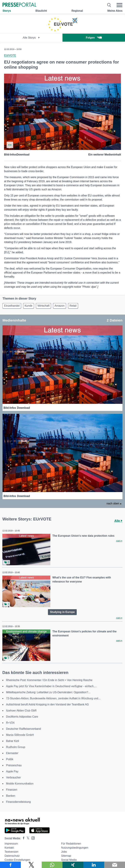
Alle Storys (31, 38)
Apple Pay (12, 771)
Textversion (11, 852)
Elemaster (12, 753)
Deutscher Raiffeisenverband (23, 729)
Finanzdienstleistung (18, 802)
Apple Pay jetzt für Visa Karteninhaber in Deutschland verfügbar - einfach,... (51, 686)
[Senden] (115, 865)
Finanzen (12, 790)
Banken (11, 796)
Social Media (69, 860)
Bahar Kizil (12, 741)
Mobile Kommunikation (20, 784)
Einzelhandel (12, 306)
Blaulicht (41, 11)
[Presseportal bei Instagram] (32, 838)
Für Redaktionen (71, 844)
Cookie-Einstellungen (17, 860)
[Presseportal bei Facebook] (23, 838)
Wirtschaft (43, 306)
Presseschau (14, 765)
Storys (7, 11)
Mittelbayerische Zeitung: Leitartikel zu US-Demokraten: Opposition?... (48, 692)
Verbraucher (13, 777)
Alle (118, 521)
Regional (77, 11)
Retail (73, 306)
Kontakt (9, 848)
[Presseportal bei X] (27, 838)
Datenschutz (12, 856)
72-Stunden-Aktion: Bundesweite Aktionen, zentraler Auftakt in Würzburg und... (53, 698)
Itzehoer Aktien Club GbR (21, 711)
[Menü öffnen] (119, 5)
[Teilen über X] (31, 865)
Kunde (29, 306)
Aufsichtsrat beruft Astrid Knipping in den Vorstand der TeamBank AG (47, 704)
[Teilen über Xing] (73, 865)
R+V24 (10, 723)
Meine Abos (115, 11)
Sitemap (66, 856)
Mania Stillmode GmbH (20, 735)
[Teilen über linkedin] (94, 865)
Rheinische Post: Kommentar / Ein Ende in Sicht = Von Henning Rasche (49, 680)
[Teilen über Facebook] (10, 865)
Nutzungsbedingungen (75, 848)
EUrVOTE (10, 55)
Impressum (11, 844)
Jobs (64, 852)
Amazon (60, 306)
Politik (10, 759)
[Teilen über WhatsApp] (52, 865)
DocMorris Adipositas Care (22, 717)
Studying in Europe (62, 612)
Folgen (94, 38)
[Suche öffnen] (109, 5)
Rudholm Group (16, 747)
